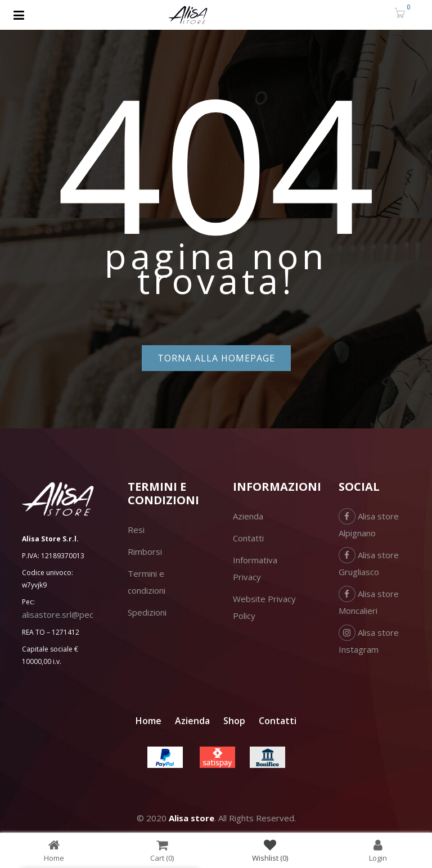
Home (148, 721)
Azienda (248, 516)
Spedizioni (147, 612)
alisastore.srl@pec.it (61, 614)
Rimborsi (145, 551)
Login (378, 850)
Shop (234, 721)
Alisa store (192, 818)
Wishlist (270, 850)
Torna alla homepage (216, 358)
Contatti (248, 538)
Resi (136, 530)
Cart (162, 850)
